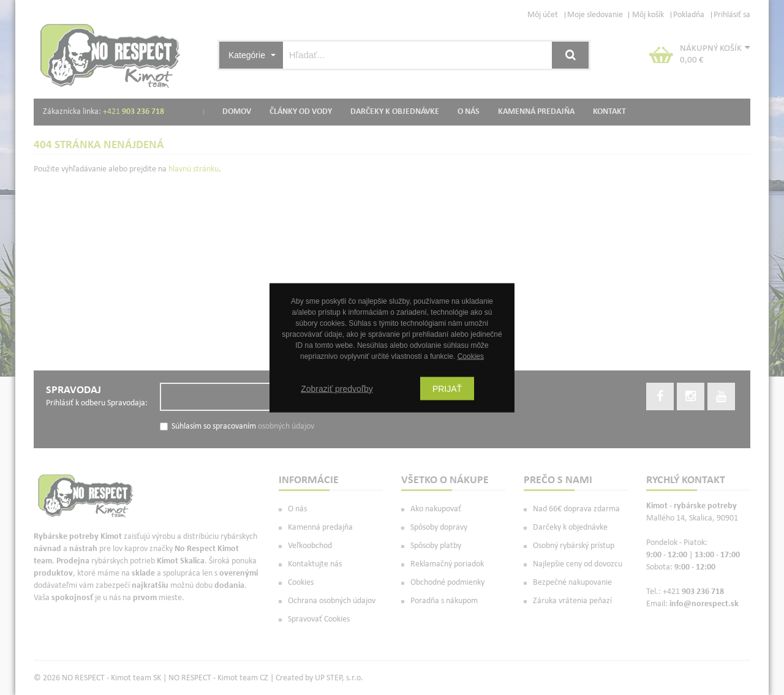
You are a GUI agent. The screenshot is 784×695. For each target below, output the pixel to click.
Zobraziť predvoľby (337, 388)
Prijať (447, 388)
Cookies (471, 356)
